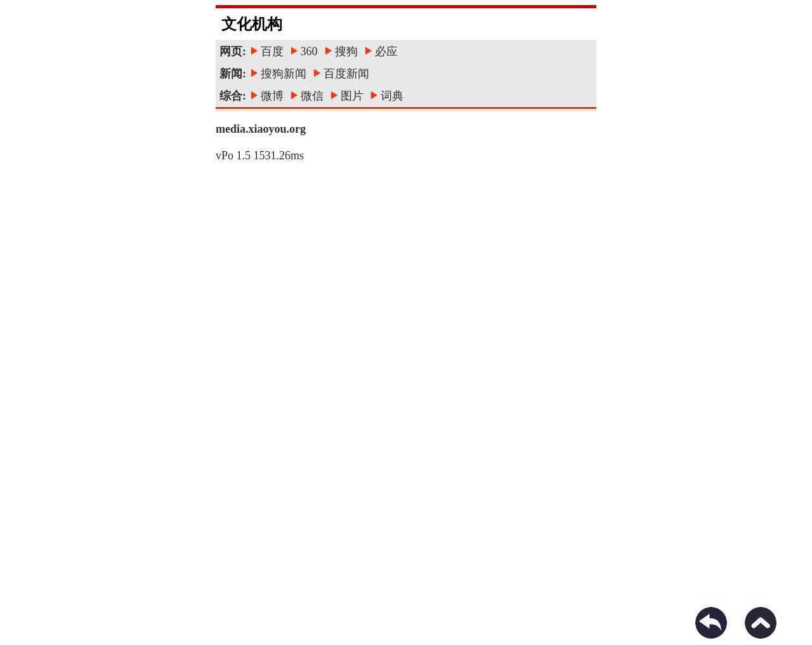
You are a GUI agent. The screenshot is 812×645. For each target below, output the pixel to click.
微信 (312, 96)
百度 (272, 51)
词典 (392, 96)
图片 (352, 96)
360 (309, 51)
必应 (386, 51)
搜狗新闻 (284, 74)
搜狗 (346, 51)
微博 (272, 96)
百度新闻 (346, 74)
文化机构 (252, 24)
